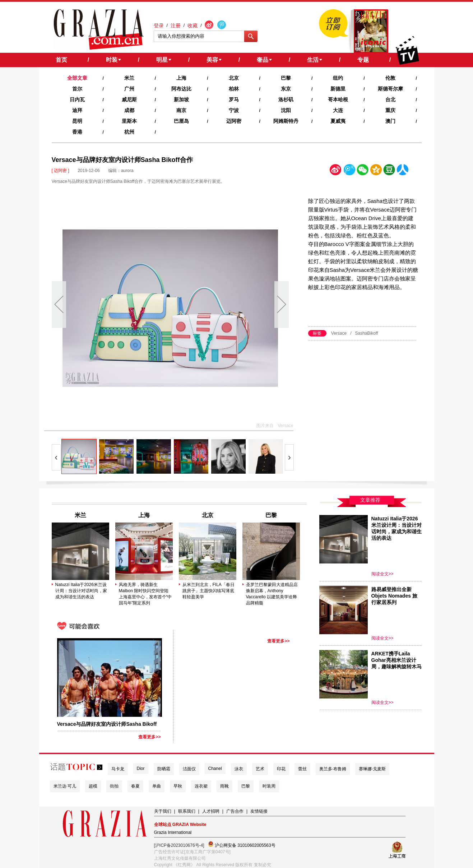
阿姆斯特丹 (286, 121)
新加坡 (181, 99)
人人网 (403, 171)
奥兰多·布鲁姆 (333, 769)
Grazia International (173, 832)
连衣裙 (201, 786)
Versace (339, 333)
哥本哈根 (338, 99)
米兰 (129, 78)
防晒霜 (164, 769)
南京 (181, 110)
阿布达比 (181, 89)
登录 (159, 25)
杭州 (129, 132)
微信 (362, 171)
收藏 (193, 25)
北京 (234, 78)
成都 (129, 110)
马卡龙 (118, 769)
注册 (176, 25)
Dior (141, 769)
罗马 (234, 99)
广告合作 (235, 811)
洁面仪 (189, 769)
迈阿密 (234, 121)
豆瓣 (389, 171)
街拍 (114, 786)
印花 (281, 769)
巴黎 (286, 78)
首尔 (77, 89)
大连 (338, 110)
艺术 (260, 769)
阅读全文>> (382, 574)
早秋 (178, 786)
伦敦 (390, 78)
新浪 (336, 171)
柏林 (234, 89)
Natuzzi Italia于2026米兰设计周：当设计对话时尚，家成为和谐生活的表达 (81, 591)
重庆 (390, 110)
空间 (376, 171)
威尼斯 (129, 99)
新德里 (338, 89)
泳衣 (239, 769)
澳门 (390, 121)
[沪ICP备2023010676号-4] (179, 845)
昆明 (77, 121)
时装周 (269, 786)
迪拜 (77, 110)
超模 (93, 786)
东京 (286, 89)
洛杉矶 (286, 99)
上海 (181, 78)
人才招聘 (211, 811)
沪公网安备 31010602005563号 (242, 844)
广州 (129, 89)
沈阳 (286, 110)
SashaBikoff (367, 333)
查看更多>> (149, 737)
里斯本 (129, 121)
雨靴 (224, 786)
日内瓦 (77, 99)
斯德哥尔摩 (390, 89)
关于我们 (163, 811)
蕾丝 (302, 769)
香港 (77, 132)
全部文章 (77, 78)
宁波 (234, 110)
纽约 (338, 78)
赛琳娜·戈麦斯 (372, 769)
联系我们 (187, 811)
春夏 (135, 786)
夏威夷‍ (338, 121)
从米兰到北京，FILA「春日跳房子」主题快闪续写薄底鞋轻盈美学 (208, 591)
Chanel (215, 769)
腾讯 (349, 171)
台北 (390, 99)
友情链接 (259, 811)
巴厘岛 (181, 121)
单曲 (157, 786)
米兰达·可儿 (65, 786)
